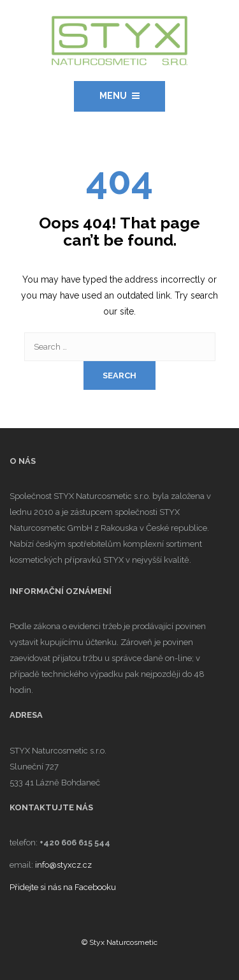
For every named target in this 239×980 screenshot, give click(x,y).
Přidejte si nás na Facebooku (63, 887)
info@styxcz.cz (63, 865)
